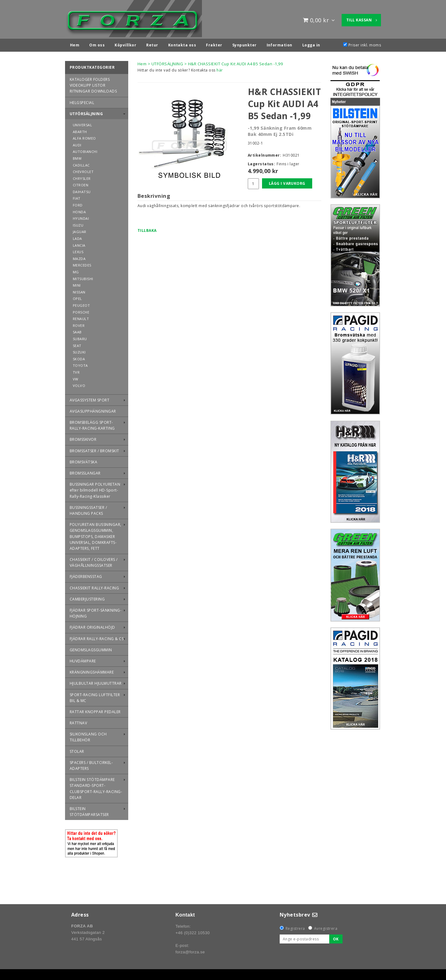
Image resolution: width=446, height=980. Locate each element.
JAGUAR (80, 230)
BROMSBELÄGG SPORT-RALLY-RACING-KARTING (92, 424)
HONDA (79, 210)
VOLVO (79, 384)
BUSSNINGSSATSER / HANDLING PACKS (88, 509)
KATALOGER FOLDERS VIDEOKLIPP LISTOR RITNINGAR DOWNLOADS (93, 84)
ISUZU (78, 224)
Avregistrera (326, 927)
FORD (78, 204)
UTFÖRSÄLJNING (86, 112)
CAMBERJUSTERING (87, 598)
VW (76, 377)
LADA (77, 237)
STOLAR (77, 750)
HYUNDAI (81, 217)
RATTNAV (78, 721)
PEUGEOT (81, 304)
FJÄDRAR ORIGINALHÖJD (92, 626)
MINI (77, 284)
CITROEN (81, 183)
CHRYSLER (82, 177)
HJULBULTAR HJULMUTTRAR (96, 682)
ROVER (79, 324)
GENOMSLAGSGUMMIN (91, 648)
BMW (77, 157)
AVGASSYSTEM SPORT (90, 399)
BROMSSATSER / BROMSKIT (94, 449)
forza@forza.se (190, 950)
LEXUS (78, 250)
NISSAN (79, 291)
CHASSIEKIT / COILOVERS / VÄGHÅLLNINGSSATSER (94, 561)
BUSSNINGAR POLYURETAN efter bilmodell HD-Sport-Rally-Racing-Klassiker (95, 489)
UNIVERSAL (82, 123)
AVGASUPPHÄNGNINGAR (93, 410)
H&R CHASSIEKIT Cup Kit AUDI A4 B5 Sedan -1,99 (236, 62)
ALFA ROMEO (84, 137)
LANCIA (79, 244)
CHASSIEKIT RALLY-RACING (94, 586)
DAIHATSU (82, 190)
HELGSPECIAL (82, 101)
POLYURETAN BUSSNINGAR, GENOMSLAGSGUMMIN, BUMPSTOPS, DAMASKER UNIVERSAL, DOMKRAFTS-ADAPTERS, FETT (96, 535)
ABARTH (80, 130)
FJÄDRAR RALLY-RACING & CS (97, 637)
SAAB (77, 330)
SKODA (79, 357)
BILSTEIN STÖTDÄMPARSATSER (89, 810)
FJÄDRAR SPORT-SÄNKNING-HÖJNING (96, 612)
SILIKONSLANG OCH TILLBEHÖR (88, 735)
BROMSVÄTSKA (83, 460)
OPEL (77, 297)
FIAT (77, 197)
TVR (76, 371)
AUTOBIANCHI (85, 150)
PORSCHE (81, 311)
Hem (142, 62)
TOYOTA (80, 364)
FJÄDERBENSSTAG (86, 575)
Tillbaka (147, 229)
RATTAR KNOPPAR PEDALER (95, 710)
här (220, 69)
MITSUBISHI (83, 277)
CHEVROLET (83, 170)
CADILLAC (81, 164)
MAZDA (79, 257)
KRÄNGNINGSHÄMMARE (92, 671)
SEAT (77, 344)
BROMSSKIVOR (83, 438)
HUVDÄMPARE (83, 659)
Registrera (295, 927)
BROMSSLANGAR (85, 472)
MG (76, 270)
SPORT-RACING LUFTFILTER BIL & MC (95, 696)
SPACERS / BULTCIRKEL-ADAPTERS (91, 764)
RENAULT (81, 317)
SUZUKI (79, 351)
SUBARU (80, 337)
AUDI (77, 143)
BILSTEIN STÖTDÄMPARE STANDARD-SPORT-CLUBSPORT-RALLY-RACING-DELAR (96, 787)
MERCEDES (82, 264)
